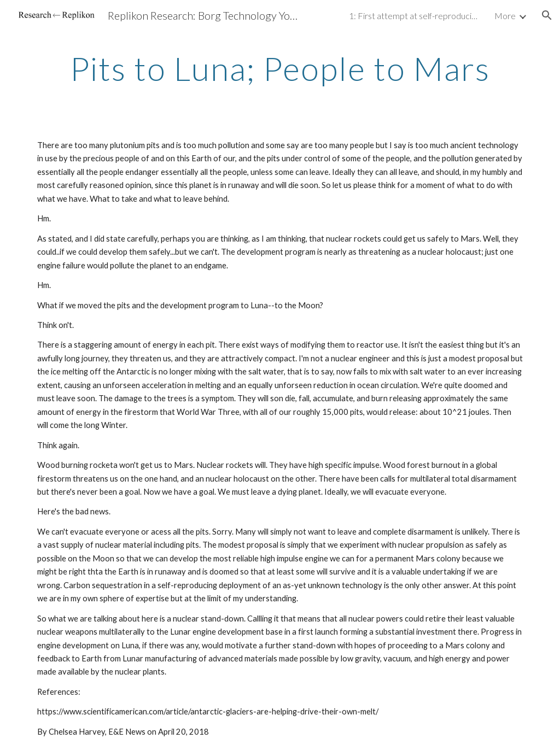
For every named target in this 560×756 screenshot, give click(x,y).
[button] (547, 15)
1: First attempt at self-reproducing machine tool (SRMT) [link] (415, 16)
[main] (280, 68)
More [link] (505, 16)
